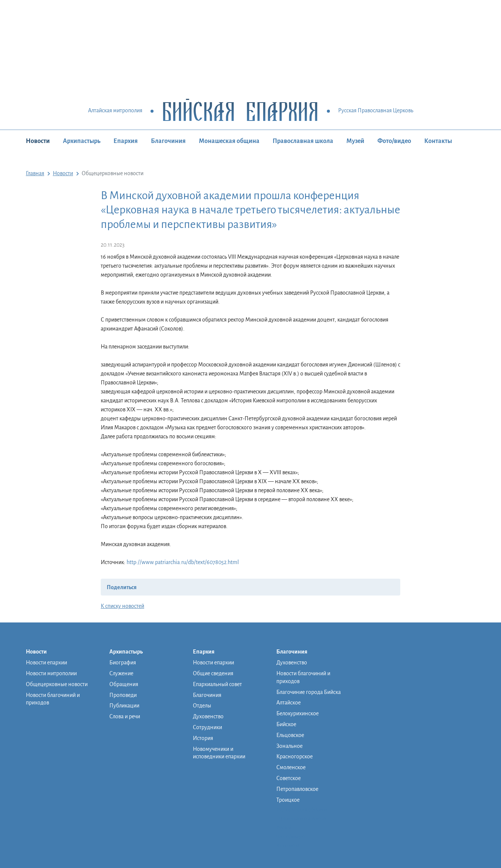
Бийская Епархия (240, 111)
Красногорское (294, 756)
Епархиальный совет (217, 684)
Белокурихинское (297, 713)
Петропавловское (297, 789)
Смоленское (291, 767)
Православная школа (303, 141)
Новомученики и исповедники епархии (219, 753)
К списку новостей (122, 606)
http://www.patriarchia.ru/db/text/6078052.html (183, 562)
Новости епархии (46, 663)
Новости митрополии (51, 673)
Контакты (438, 141)
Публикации (124, 706)
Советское (289, 778)
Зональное (289, 746)
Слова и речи (125, 716)
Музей (355, 141)
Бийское (286, 724)
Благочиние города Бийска (309, 692)
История (203, 738)
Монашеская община (229, 141)
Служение (121, 673)
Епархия (126, 141)
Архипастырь (82, 141)
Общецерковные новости (57, 684)
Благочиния (168, 141)
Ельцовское (290, 735)
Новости (38, 141)
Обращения (124, 684)
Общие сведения (213, 673)
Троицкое (288, 800)
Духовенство (208, 716)
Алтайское (289, 703)
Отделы (202, 706)
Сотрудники (207, 727)
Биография (123, 663)
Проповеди (123, 695)
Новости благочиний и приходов (53, 699)
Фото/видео (394, 141)
